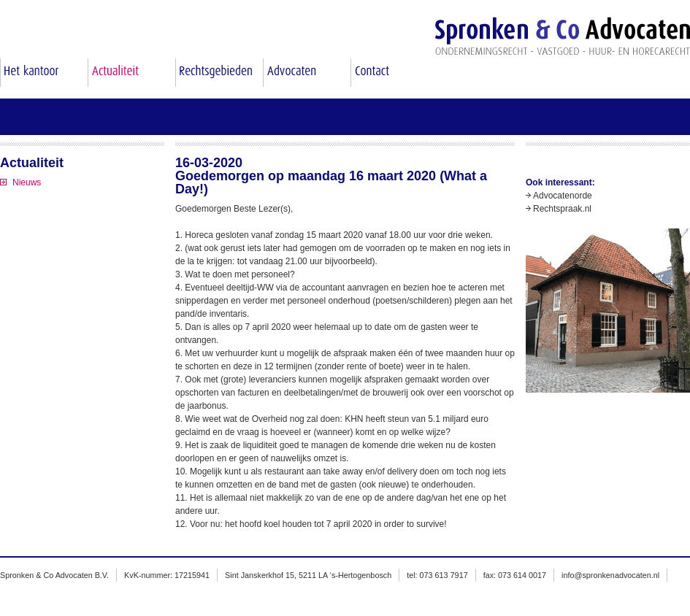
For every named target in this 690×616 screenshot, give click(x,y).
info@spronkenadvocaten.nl (610, 575)
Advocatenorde (563, 196)
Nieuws (27, 182)
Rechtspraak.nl (562, 209)
